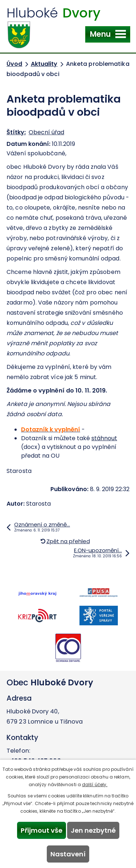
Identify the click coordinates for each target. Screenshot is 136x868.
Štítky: (16, 132)
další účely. (95, 785)
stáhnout (104, 438)
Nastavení (68, 854)
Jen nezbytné (93, 830)
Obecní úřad (46, 132)
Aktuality (44, 64)
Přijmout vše (42, 830)
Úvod (14, 64)
